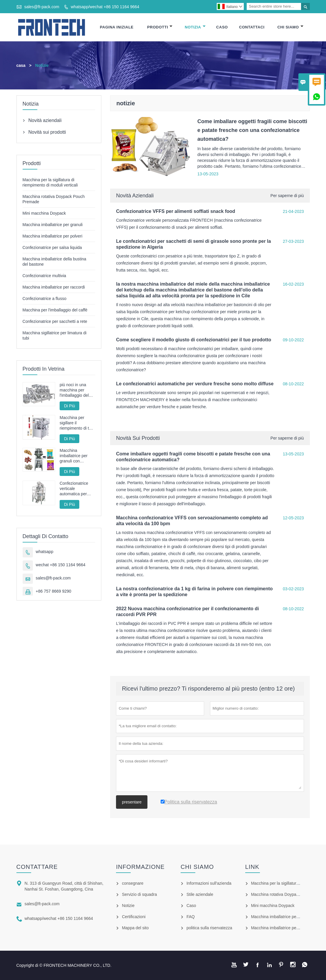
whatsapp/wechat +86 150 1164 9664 (105, 7)
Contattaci (252, 27)
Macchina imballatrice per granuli (53, 225)
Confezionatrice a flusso (44, 299)
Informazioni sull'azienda (209, 883)
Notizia (195, 27)
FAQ (191, 917)
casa (21, 65)
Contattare (37, 867)
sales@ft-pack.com (42, 7)
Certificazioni (134, 917)
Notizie (128, 906)
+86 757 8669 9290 (54, 591)
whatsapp (45, 552)
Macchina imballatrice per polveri (53, 236)
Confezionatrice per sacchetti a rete (55, 321)
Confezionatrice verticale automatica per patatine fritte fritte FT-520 (76, 489)
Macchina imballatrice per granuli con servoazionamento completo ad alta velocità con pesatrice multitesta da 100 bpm (77, 456)
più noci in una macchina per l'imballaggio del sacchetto (74, 390)
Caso (222, 27)
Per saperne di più (287, 196)
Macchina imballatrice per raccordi (54, 287)
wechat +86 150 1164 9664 (61, 565)
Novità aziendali (135, 196)
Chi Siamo (290, 27)
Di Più (69, 406)
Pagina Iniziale (117, 27)
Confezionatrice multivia (44, 276)
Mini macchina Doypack (44, 213)
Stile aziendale (200, 894)
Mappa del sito (135, 928)
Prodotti (160, 27)
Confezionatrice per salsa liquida (52, 247)
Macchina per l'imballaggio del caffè (55, 310)
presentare (132, 802)
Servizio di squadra (139, 894)
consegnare (133, 883)
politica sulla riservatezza (209, 928)
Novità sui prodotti (138, 438)
